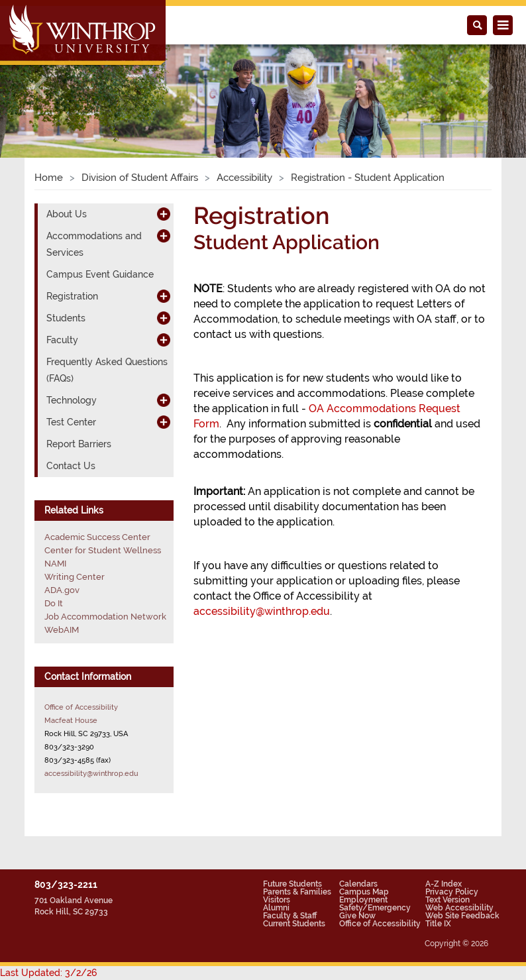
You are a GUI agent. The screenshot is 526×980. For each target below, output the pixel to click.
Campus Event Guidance (100, 274)
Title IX (438, 924)
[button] (39, 87)
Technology (72, 400)
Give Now (357, 916)
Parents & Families (297, 892)
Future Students (292, 884)
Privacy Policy (452, 892)
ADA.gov (62, 590)
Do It (54, 603)
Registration (72, 296)
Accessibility (244, 178)
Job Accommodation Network (105, 617)
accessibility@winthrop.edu (262, 611)
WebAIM (62, 630)
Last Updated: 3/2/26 (48, 973)
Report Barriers (79, 444)
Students (66, 318)
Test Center (71, 422)
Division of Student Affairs (140, 178)
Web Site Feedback (462, 916)
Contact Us (71, 466)
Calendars (358, 884)
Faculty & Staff (290, 916)
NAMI (55, 564)
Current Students (294, 924)
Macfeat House (71, 720)
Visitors (277, 900)
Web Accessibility (459, 908)
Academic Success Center (97, 537)
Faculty (62, 340)
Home (49, 178)
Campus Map (364, 892)
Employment (363, 900)
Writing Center (75, 577)
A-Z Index (444, 884)
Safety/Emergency (375, 908)
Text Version (447, 900)
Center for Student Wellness (103, 550)
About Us (67, 214)
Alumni (276, 908)
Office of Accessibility (81, 707)
